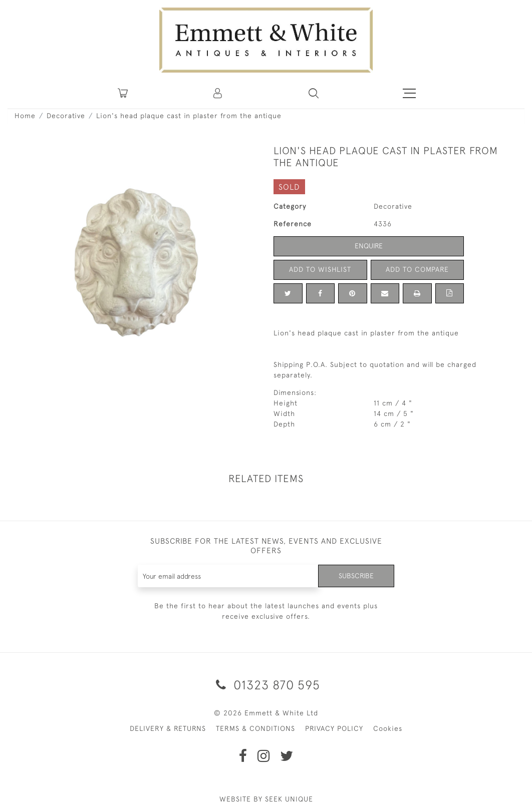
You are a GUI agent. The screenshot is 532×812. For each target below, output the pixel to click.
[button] (314, 93)
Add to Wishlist (320, 269)
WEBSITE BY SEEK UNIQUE (266, 799)
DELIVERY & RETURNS (168, 728)
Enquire (369, 246)
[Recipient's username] (228, 576)
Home (25, 116)
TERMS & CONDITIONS (255, 728)
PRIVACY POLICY (334, 728)
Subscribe (356, 576)
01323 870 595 (266, 685)
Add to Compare (417, 269)
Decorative (66, 116)
